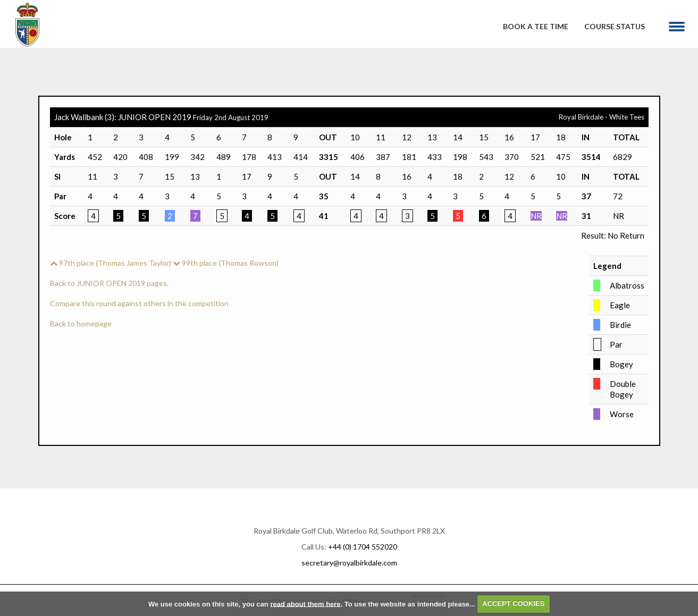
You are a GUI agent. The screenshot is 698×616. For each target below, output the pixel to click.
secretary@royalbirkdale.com (349, 563)
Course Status (615, 26)
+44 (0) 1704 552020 (363, 547)
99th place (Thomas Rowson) (226, 263)
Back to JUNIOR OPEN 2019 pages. (109, 283)
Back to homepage (81, 323)
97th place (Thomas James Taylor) (111, 263)
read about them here (305, 604)
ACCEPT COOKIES (513, 604)
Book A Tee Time (536, 26)
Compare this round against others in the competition (139, 303)
